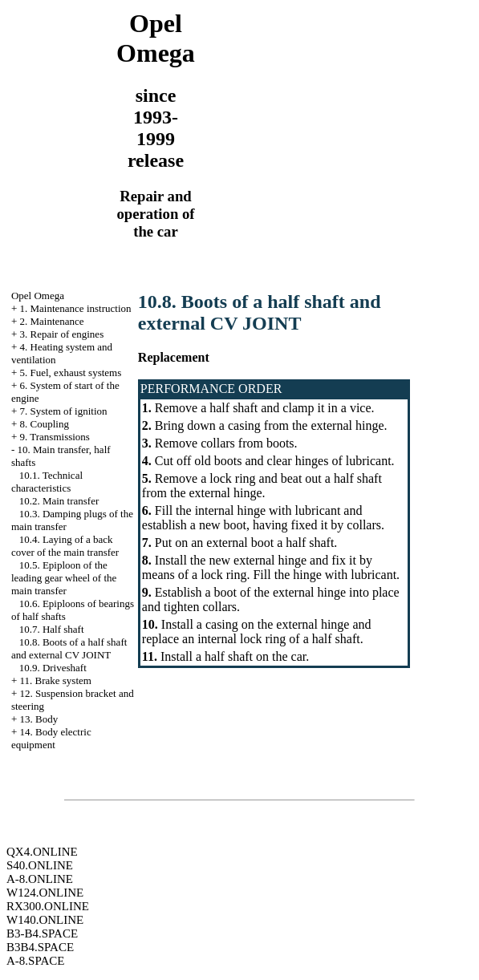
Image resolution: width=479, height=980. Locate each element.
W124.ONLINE (45, 893)
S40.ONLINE (40, 865)
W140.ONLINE (45, 920)
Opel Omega (38, 296)
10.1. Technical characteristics (47, 482)
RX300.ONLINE (48, 906)
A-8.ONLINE (40, 879)
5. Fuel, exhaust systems (71, 373)
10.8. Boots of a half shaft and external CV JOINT (69, 648)
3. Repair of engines (62, 334)
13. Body (39, 719)
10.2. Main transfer (59, 501)
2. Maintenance (52, 321)
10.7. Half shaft (52, 629)
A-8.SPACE (35, 961)
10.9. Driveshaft (53, 668)
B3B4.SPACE (40, 947)
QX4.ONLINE (42, 852)
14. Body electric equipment (51, 738)
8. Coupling (45, 424)
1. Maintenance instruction (76, 308)
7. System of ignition (64, 411)
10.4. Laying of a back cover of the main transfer (65, 546)
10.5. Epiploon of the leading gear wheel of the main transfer (64, 578)
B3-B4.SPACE (42, 933)
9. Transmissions (55, 437)
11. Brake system (56, 680)
